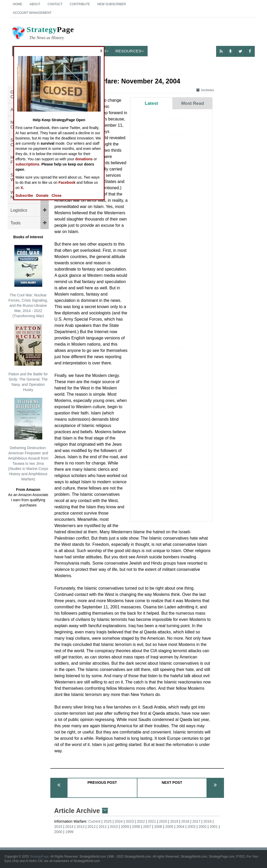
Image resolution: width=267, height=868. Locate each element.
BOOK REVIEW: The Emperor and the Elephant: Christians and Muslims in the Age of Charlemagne (169, 476)
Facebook (67, 182)
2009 (125, 827)
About (35, 4)
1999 (69, 832)
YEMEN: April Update (154, 312)
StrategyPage (39, 857)
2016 (207, 821)
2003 (192, 827)
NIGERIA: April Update (155, 414)
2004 (180, 827)
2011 (103, 827)
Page (43, 34)
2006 (158, 827)
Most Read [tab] (193, 103)
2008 (136, 827)
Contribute (80, 4)
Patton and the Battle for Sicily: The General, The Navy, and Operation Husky (28, 358)
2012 (92, 827)
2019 (174, 821)
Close (57, 195)
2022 (141, 821)
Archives (205, 90)
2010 (114, 827)
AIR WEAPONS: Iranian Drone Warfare (169, 115)
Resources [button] (130, 51)
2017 (196, 821)
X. (22, 188)
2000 (58, 832)
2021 (152, 821)
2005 (169, 827)
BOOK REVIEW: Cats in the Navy (164, 257)
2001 (214, 827)
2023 (130, 821)
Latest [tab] (151, 103)
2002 (202, 827)
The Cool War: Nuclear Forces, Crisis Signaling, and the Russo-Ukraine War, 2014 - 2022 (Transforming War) (28, 282)
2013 (80, 827)
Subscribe (24, 195)
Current (95, 821)
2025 (108, 821)
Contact (55, 4)
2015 (58, 827)
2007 (147, 827)
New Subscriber (111, 4)
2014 (69, 827)
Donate (42, 195)
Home (17, 4)
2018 (185, 821)
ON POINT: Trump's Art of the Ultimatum (170, 216)
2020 (163, 821)
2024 (119, 821)
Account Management (32, 13)
